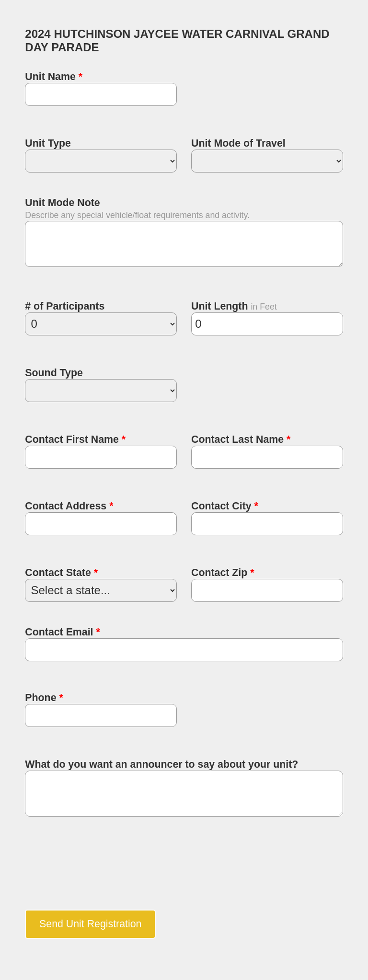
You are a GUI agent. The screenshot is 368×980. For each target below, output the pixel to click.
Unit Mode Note (62, 203)
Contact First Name (75, 439)
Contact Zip (223, 573)
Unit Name (54, 77)
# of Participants (65, 306)
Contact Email (62, 632)
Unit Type (48, 143)
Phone (44, 698)
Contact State (61, 573)
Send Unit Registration (90, 924)
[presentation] (98, 869)
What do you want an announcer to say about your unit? (161, 764)
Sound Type (54, 373)
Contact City (225, 506)
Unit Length (221, 306)
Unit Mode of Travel (238, 143)
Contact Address (69, 506)
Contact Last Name (241, 439)
